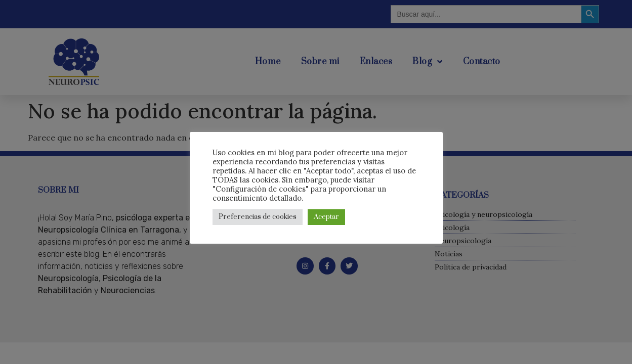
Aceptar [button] (326, 217)
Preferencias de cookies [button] (258, 217)
